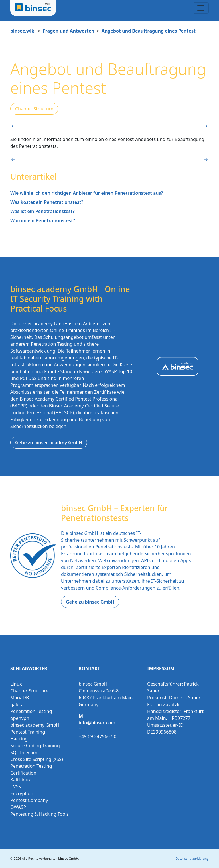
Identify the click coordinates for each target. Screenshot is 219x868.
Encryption (22, 793)
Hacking (19, 739)
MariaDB (20, 698)
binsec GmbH (68, 858)
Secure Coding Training (35, 746)
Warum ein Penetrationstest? (43, 220)
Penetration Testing (31, 711)
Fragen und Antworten (69, 31)
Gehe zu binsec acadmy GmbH (49, 443)
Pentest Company (29, 800)
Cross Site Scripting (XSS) (37, 759)
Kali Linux (21, 780)
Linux (16, 684)
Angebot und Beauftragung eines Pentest (149, 31)
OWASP (18, 807)
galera (17, 704)
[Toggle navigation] (201, 8)
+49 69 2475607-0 (98, 736)
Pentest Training (28, 732)
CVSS (16, 787)
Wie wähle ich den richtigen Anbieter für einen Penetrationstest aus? (87, 193)
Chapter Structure (34, 109)
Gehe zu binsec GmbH (90, 602)
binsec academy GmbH (35, 725)
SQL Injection (24, 752)
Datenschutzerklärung (192, 858)
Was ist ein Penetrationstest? (42, 211)
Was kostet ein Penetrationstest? (47, 202)
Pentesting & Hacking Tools (39, 814)
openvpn (20, 718)
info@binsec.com (97, 723)
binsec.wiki (23, 31)
